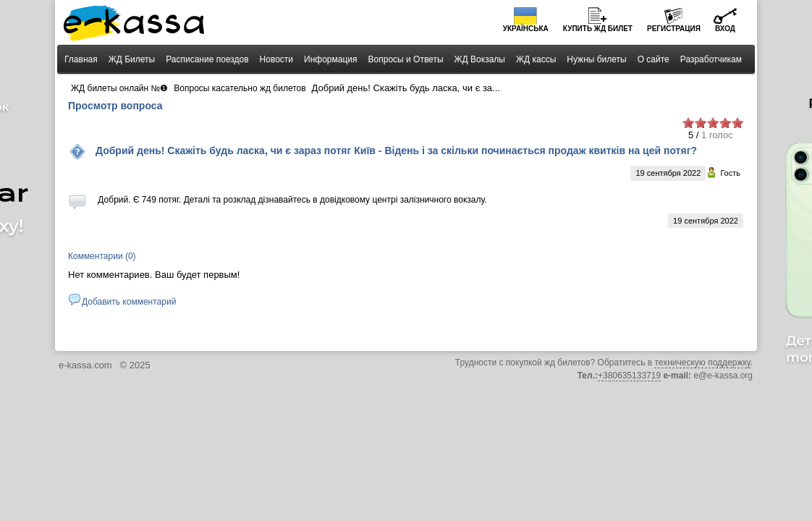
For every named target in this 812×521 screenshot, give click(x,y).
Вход (725, 29)
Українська (526, 29)
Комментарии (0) (102, 256)
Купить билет (598, 29)
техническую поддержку (702, 363)
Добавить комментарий (129, 302)
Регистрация (674, 29)
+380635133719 (629, 376)
